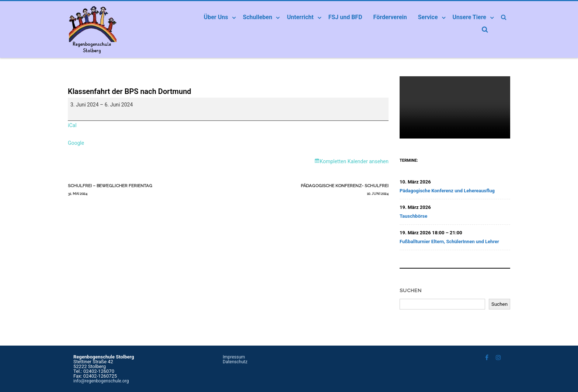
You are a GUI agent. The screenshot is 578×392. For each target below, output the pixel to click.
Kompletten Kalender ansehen (354, 161)
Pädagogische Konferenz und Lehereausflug (447, 191)
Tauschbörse (413, 216)
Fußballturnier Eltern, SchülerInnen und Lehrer (449, 241)
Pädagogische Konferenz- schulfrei (308, 190)
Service (428, 17)
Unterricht (300, 17)
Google (76, 143)
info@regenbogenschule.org (101, 381)
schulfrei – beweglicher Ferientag (148, 190)
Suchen (411, 290)
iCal (72, 125)
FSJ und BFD (345, 17)
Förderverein (390, 17)
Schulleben (258, 17)
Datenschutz (235, 362)
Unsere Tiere (469, 17)
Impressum (234, 357)
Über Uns (216, 17)
